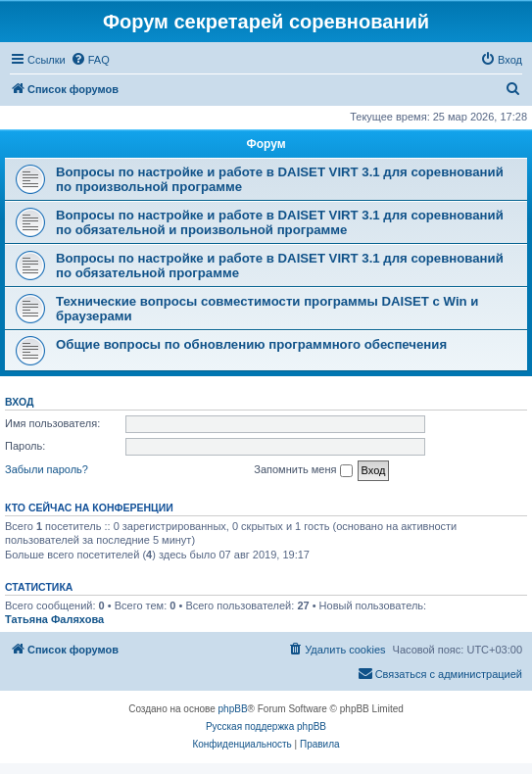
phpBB (233, 709)
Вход (19, 402)
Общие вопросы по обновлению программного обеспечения (251, 344)
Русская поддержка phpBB (266, 726)
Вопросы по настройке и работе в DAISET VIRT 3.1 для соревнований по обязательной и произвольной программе (280, 222)
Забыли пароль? (47, 469)
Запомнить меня (303, 470)
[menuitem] (90, 60)
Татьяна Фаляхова (54, 619)
